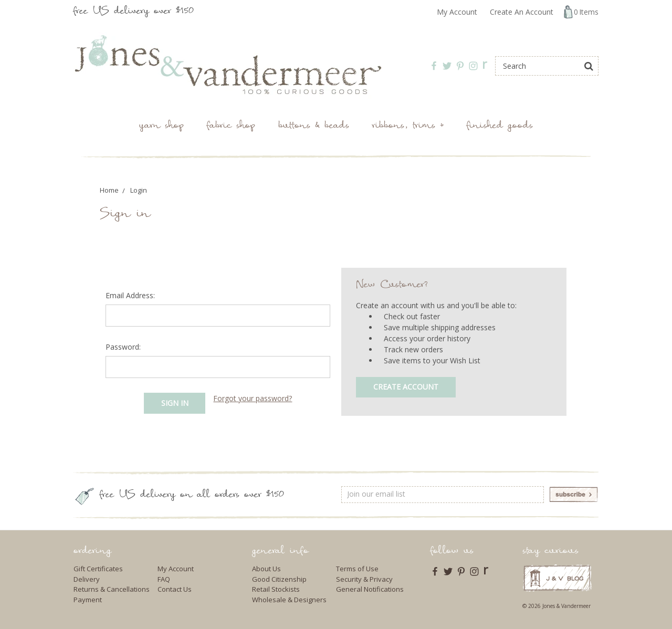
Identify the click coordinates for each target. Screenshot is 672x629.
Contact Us (175, 589)
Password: (123, 347)
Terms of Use (357, 569)
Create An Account (522, 12)
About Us (266, 569)
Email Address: (130, 295)
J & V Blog (557, 578)
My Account (457, 12)
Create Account (406, 387)
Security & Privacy (364, 579)
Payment (88, 600)
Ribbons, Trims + (408, 126)
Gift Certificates (98, 569)
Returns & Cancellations (112, 589)
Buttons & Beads (314, 126)
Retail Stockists (276, 589)
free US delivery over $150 (134, 12)
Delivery (87, 579)
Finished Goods (500, 126)
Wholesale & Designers (289, 600)
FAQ (164, 579)
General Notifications (370, 589)
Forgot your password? (253, 398)
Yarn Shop (161, 126)
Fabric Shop (231, 126)
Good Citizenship (279, 579)
